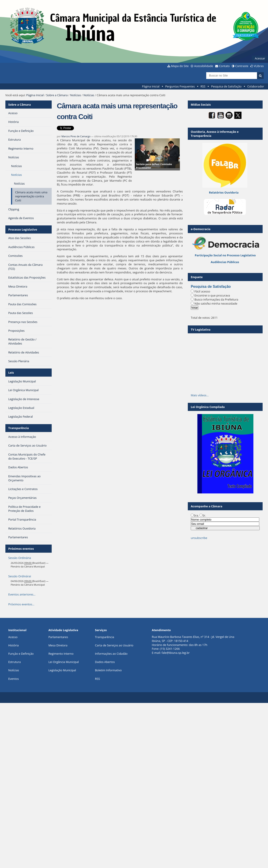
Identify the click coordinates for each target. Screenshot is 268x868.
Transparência (19, 428)
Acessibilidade (204, 66)
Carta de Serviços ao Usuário (114, 645)
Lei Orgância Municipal (63, 662)
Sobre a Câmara (57, 95)
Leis (11, 373)
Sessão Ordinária (20, 558)
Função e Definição (21, 654)
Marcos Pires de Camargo (76, 136)
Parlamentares (58, 637)
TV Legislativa (200, 329)
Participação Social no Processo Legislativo (225, 255)
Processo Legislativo (23, 229)
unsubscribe (199, 538)
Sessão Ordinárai (20, 576)
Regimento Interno (61, 654)
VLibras (259, 66)
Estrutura (15, 662)
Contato (224, 66)
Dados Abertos (105, 662)
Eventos (14, 679)
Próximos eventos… (21, 604)
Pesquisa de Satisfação (226, 86)
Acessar (260, 58)
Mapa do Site (180, 66)
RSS (203, 86)
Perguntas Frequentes (180, 86)
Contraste (242, 66)
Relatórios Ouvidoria (224, 192)
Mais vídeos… (200, 395)
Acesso (13, 637)
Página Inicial (151, 86)
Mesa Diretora (58, 645)
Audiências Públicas (225, 262)
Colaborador (256, 86)
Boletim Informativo (108, 670)
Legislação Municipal (62, 670)
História (14, 645)
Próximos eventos (21, 549)
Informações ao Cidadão (111, 654)
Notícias (75, 95)
